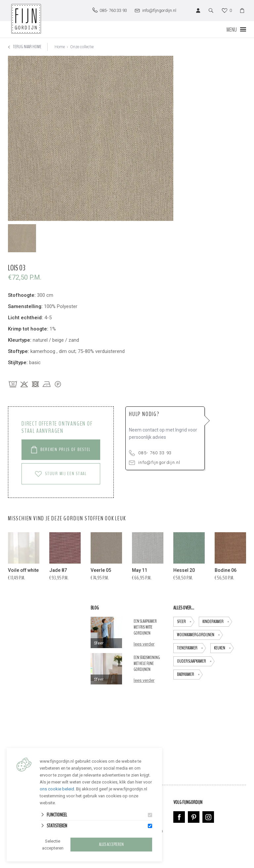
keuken (224, 648)
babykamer (190, 675)
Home (60, 47)
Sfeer (186, 622)
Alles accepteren (111, 845)
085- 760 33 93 (150, 453)
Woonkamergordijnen (200, 635)
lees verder (144, 644)
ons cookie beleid (57, 789)
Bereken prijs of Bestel (61, 450)
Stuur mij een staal (61, 474)
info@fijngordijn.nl (155, 462)
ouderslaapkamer (196, 661)
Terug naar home (25, 47)
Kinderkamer (217, 622)
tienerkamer (191, 648)
